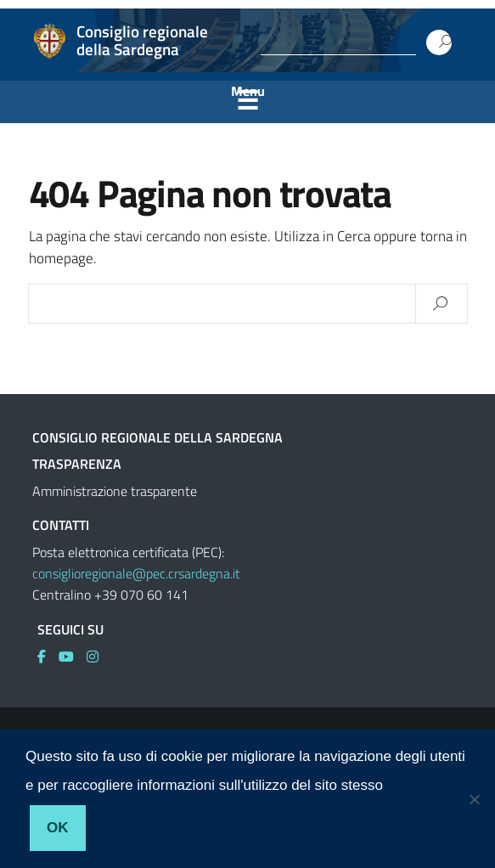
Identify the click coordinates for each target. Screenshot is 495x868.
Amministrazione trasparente (115, 491)
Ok (58, 828)
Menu (248, 91)
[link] (48, 657)
